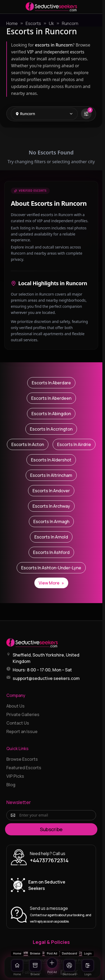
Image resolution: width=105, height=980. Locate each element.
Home (12, 23)
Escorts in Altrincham (51, 475)
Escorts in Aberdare (51, 383)
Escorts (33, 23)
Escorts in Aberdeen (51, 398)
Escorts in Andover (51, 491)
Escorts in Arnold (51, 537)
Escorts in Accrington (51, 429)
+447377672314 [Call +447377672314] (49, 860)
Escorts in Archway (51, 506)
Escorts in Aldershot (51, 460)
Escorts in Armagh (51, 521)
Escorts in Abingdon (51, 414)
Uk (51, 23)
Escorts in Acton (28, 444)
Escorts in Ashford (51, 552)
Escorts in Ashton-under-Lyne (51, 568)
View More (51, 583)
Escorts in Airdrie (74, 444)
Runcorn (70, 23)
